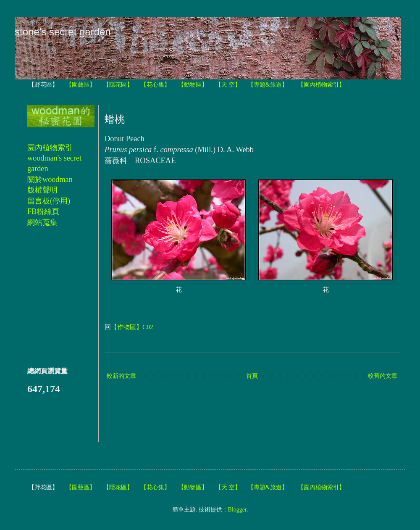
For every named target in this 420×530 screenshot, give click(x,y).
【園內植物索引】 (321, 85)
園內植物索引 (50, 148)
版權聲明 (42, 190)
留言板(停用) (49, 201)
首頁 (252, 376)
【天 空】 (228, 85)
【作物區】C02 (132, 327)
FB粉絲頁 (43, 211)
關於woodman (50, 179)
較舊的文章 (383, 376)
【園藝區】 (81, 85)
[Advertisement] (257, 412)
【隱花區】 (118, 85)
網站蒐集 (42, 222)
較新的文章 (121, 376)
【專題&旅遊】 (268, 85)
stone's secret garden (63, 32)
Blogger (237, 510)
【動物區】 (193, 85)
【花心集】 (155, 85)
